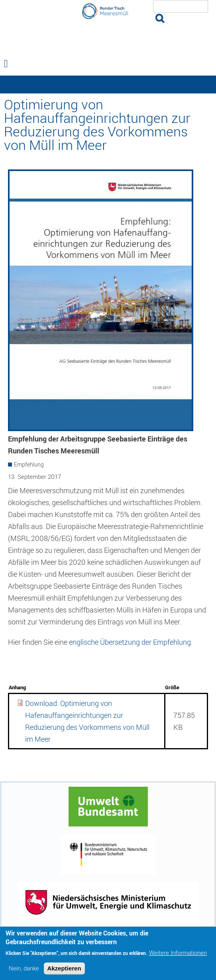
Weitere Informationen (178, 956)
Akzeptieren (64, 971)
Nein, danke (24, 971)
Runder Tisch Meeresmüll (108, 38)
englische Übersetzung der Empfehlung (130, 642)
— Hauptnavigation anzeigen (108, 85)
